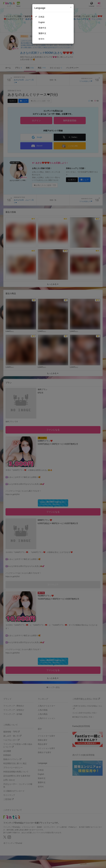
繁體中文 (42, 33)
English (42, 22)
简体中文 (42, 28)
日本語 (41, 17)
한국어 (41, 39)
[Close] (71, 7)
